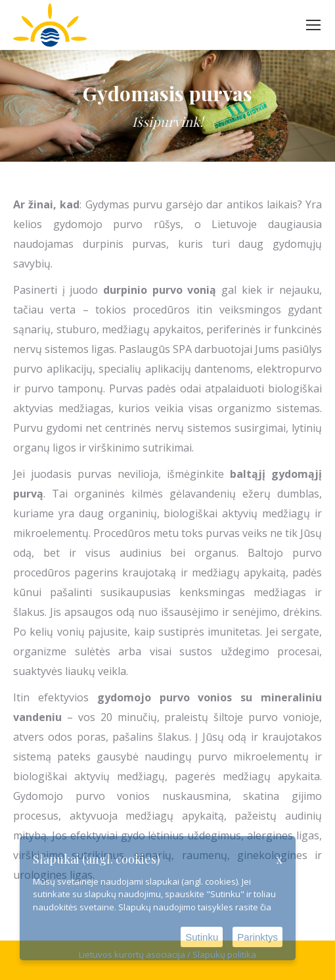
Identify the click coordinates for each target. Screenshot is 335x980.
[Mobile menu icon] (313, 25)
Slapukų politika (224, 954)
